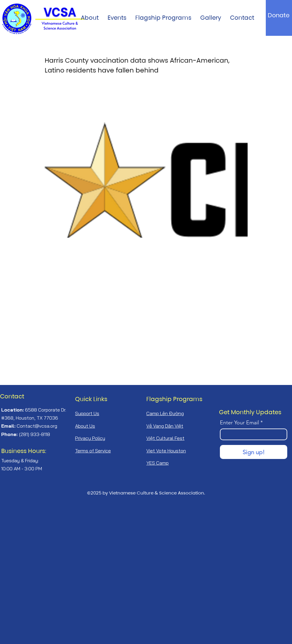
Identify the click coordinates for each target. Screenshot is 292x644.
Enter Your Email (239, 423)
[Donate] (279, 15)
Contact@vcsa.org (37, 426)
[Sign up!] (254, 452)
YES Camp (157, 463)
